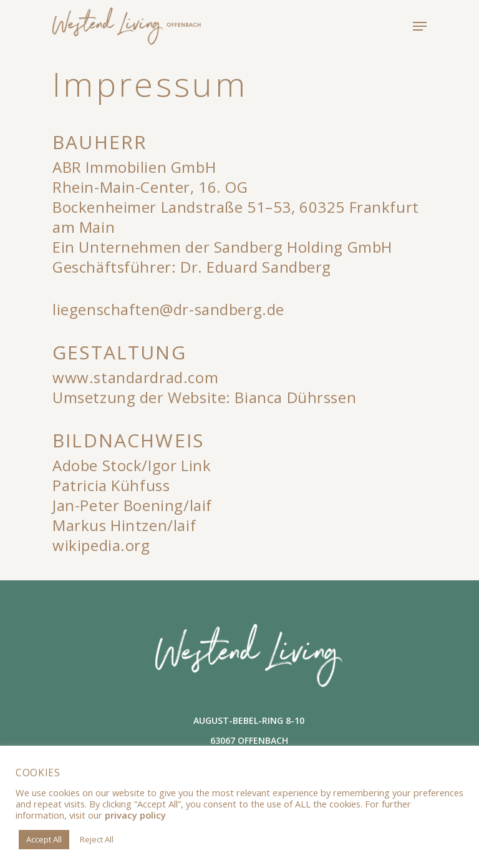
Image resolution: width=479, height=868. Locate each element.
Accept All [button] (44, 839)
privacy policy (135, 815)
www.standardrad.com (135, 377)
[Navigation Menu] (420, 26)
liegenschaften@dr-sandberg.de (168, 309)
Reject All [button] (97, 839)
